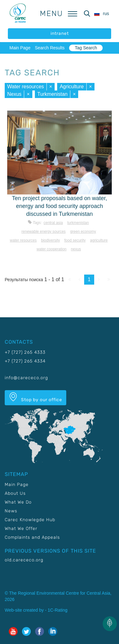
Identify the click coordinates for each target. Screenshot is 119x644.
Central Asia (53, 223)
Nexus (14, 94)
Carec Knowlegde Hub (30, 520)
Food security (75, 240)
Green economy (83, 232)
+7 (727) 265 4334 (25, 361)
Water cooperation (51, 249)
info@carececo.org (26, 378)
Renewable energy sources (43, 232)
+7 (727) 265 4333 (25, 352)
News (11, 511)
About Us (15, 493)
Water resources (26, 87)
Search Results (50, 48)
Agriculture (72, 87)
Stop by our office (35, 397)
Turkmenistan (52, 94)
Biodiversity (51, 240)
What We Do (18, 502)
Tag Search (86, 48)
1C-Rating (58, 610)
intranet (60, 33)
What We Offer (21, 529)
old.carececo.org (24, 560)
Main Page (20, 48)
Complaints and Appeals (32, 537)
